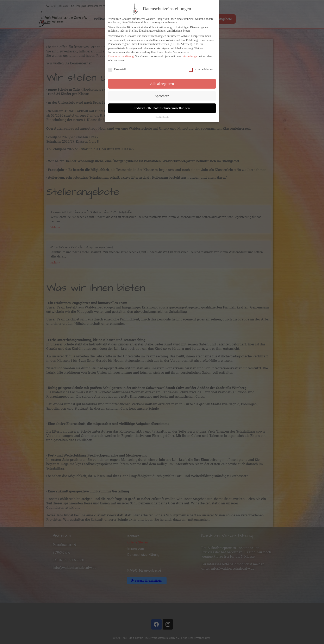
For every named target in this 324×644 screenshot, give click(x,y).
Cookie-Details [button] (162, 117)
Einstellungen (190, 56)
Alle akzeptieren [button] (162, 84)
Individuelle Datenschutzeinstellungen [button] (162, 108)
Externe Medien (201, 69)
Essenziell (117, 69)
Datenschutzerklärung (121, 56)
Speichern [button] (162, 96)
